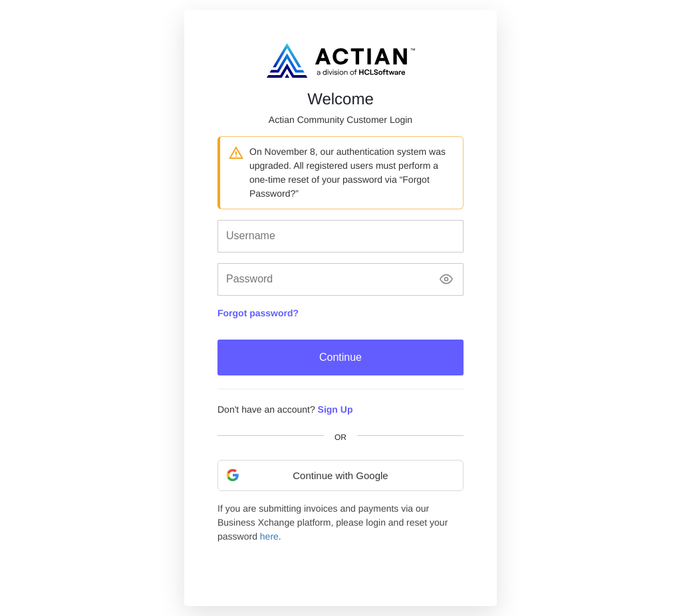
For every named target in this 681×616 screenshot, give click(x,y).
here (269, 536)
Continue (340, 357)
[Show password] (446, 279)
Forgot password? (258, 313)
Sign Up (336, 409)
